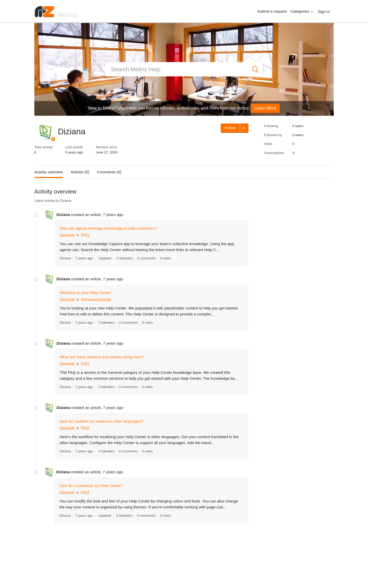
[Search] (184, 69)
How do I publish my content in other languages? (101, 421)
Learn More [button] (265, 108)
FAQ (85, 235)
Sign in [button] (324, 11)
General (67, 235)
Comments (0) (109, 172)
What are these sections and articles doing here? (102, 357)
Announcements (96, 300)
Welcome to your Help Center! (86, 293)
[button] (302, 11)
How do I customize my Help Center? (91, 486)
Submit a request (272, 11)
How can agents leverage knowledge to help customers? (108, 228)
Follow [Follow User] (230, 128)
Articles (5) (80, 172)
